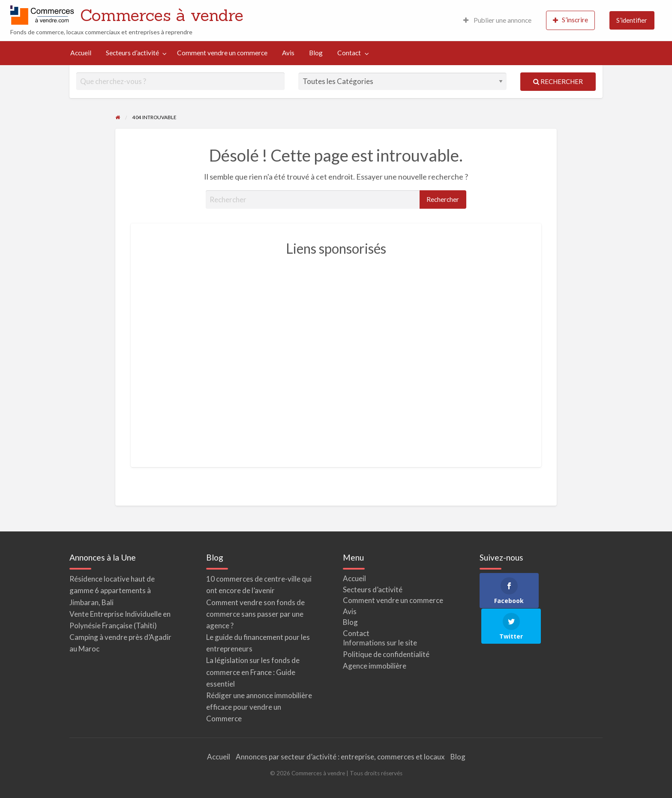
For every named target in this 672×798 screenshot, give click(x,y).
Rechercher (558, 81)
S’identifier (632, 20)
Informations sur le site (380, 643)
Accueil (81, 53)
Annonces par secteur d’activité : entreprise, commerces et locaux (340, 757)
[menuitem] (497, 20)
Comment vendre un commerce (222, 53)
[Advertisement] (336, 357)
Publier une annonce (497, 20)
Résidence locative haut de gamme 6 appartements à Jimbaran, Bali (112, 590)
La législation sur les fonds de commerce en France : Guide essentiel (253, 672)
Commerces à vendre (162, 15)
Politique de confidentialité (386, 654)
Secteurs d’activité (132, 53)
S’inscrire (570, 20)
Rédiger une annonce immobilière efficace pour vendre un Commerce (259, 707)
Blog (316, 53)
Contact (349, 53)
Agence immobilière (375, 666)
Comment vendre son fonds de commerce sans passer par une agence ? (255, 614)
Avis (288, 53)
